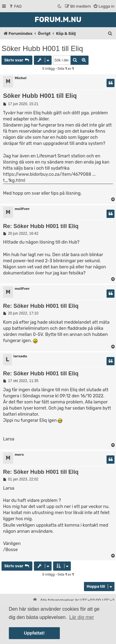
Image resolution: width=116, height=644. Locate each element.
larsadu (20, 356)
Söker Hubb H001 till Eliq (42, 48)
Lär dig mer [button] (82, 617)
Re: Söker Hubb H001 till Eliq (41, 226)
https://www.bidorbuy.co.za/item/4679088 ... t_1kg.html (49, 177)
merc (19, 454)
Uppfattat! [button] (34, 633)
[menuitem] (15, 6)
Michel (21, 78)
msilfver (22, 209)
